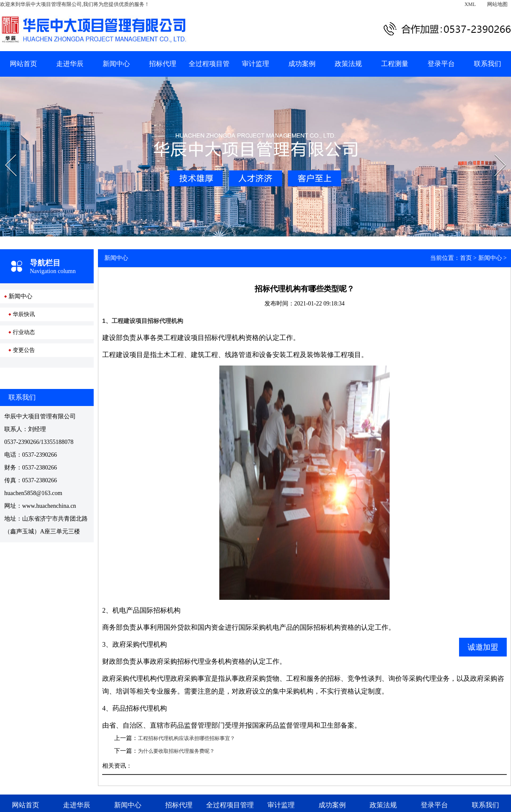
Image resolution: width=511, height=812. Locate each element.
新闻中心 (116, 64)
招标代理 (163, 64)
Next (495, 152)
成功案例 (302, 64)
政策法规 (348, 64)
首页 (466, 258)
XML (470, 4)
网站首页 (23, 64)
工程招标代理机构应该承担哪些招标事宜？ (187, 738)
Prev (5, 152)
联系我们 (488, 64)
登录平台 (441, 64)
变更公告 (24, 350)
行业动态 (24, 332)
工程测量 (395, 64)
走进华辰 (70, 64)
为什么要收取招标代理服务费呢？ (176, 751)
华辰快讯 (24, 314)
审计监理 (255, 64)
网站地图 (497, 4)
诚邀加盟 (483, 647)
